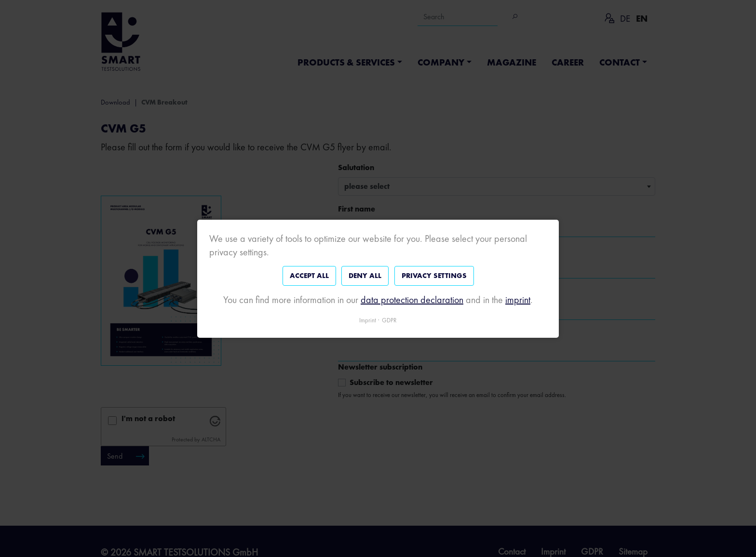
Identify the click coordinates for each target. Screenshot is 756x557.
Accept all (309, 276)
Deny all (365, 276)
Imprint (368, 320)
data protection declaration (412, 299)
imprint (518, 299)
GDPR (389, 320)
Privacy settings (434, 276)
